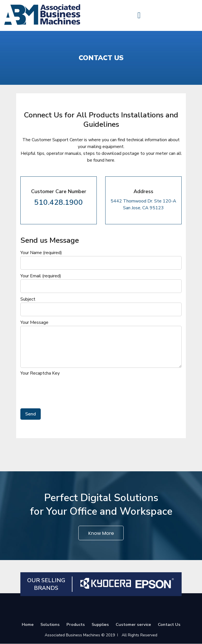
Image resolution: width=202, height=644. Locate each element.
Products (76, 625)
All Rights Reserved (139, 635)
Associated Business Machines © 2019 (80, 635)
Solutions (50, 625)
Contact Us (169, 625)
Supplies (100, 625)
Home (27, 625)
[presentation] (63, 389)
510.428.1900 (59, 202)
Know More (101, 533)
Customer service (134, 625)
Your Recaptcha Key (40, 373)
